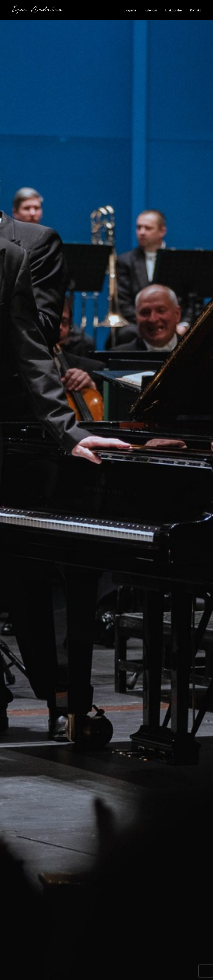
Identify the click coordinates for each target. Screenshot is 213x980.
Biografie (130, 10)
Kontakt (195, 10)
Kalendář (151, 10)
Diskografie (173, 10)
